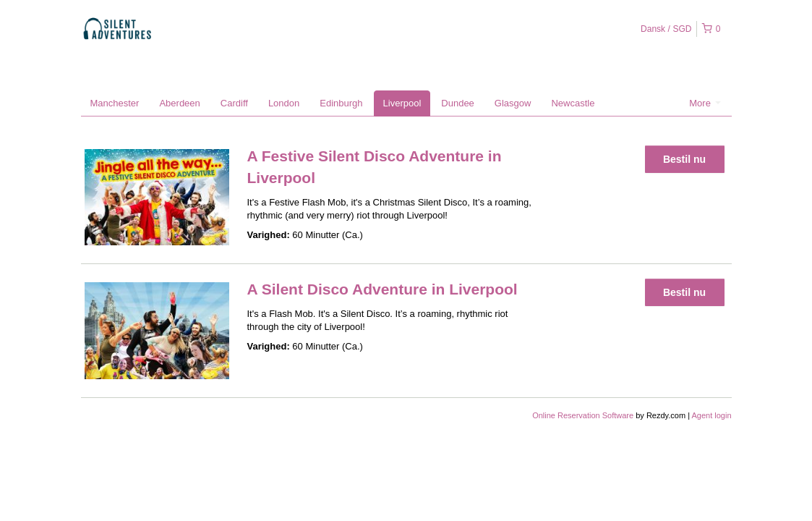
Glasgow (513, 103)
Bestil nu (684, 159)
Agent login (711, 415)
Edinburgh (341, 103)
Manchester (115, 103)
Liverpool (402, 103)
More (705, 103)
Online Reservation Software (583, 415)
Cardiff (234, 103)
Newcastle (573, 103)
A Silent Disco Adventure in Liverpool (383, 289)
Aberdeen (179, 103)
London (284, 103)
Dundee (458, 103)
